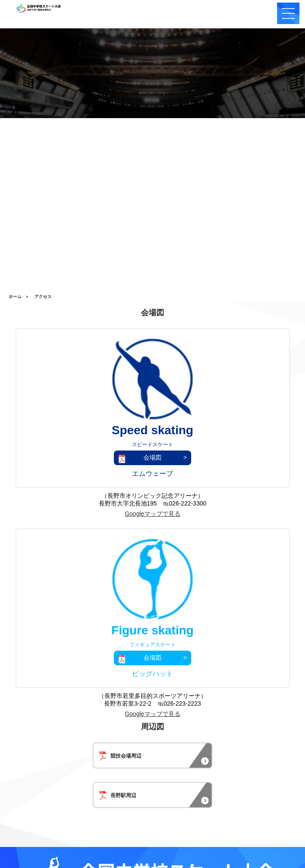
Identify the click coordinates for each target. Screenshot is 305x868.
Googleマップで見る (152, 514)
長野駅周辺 (117, 791)
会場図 (152, 457)
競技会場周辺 (120, 752)
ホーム (15, 297)
